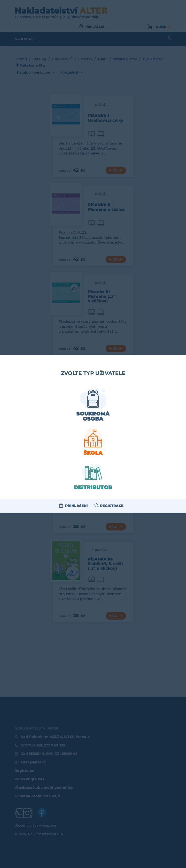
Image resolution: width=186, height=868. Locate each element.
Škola (93, 453)
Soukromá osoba (93, 416)
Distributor (93, 487)
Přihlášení (76, 506)
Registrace (112, 506)
